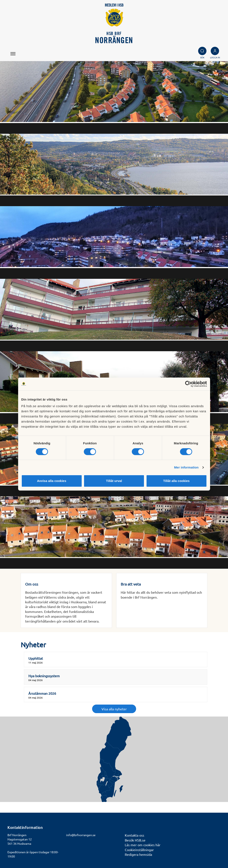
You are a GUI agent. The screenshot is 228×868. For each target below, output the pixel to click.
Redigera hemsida (138, 854)
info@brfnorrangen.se (81, 835)
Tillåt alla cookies (176, 481)
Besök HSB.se (135, 840)
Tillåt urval (114, 481)
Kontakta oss (134, 835)
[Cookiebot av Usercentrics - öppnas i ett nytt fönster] (188, 384)
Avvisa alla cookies (52, 481)
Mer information (186, 467)
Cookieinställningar (139, 850)
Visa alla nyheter (114, 709)
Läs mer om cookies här (143, 845)
